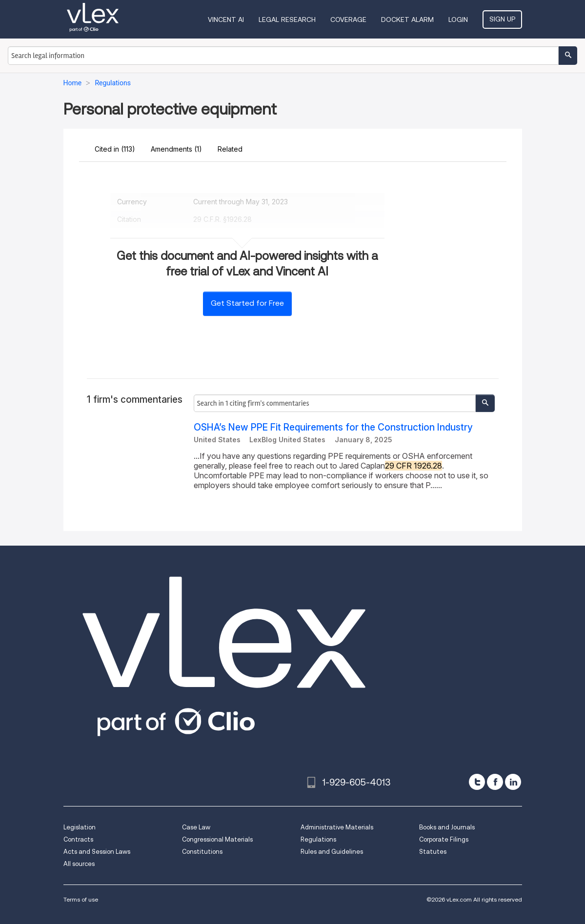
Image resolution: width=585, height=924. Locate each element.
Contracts (78, 839)
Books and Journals (447, 827)
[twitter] (477, 782)
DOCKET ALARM (407, 20)
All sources (79, 864)
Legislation (80, 827)
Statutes (433, 852)
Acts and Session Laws (97, 852)
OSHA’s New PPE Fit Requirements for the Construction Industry (333, 427)
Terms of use (81, 899)
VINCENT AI (226, 20)
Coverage (348, 20)
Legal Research (287, 20)
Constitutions (202, 852)
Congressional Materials (217, 839)
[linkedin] (513, 782)
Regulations (318, 839)
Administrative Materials (337, 827)
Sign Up (502, 19)
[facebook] (495, 782)
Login (458, 20)
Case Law (196, 827)
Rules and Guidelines (332, 852)
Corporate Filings (444, 839)
